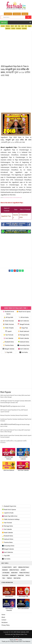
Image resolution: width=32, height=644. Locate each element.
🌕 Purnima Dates (8, 346)
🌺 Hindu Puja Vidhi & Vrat (10, 517)
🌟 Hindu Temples (8, 329)
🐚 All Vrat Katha (24, 318)
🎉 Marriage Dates (24, 336)
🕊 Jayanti (8, 332)
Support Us (8, 14)
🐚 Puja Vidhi (8, 353)
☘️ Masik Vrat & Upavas (9, 510)
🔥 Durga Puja (24, 329)
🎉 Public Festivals (8, 325)
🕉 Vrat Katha (24, 353)
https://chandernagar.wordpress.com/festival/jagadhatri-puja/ (12, 199)
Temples (9, 579)
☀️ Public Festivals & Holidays (11, 520)
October (13, 28)
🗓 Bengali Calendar (8, 350)
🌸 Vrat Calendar (8, 339)
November (19, 28)
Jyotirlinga (6, 573)
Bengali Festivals (24, 568)
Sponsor (25, 14)
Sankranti (13, 576)
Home (3, 616)
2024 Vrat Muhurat (9, 471)
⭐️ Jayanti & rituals (8, 514)
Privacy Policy (6, 626)
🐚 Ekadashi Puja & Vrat (9, 507)
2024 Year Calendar (23, 471)
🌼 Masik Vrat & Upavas (24, 313)
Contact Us (17, 14)
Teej (4, 579)
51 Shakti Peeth (7, 568)
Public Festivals (24, 573)
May (19, 26)
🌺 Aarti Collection (24, 322)
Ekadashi (5, 571)
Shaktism (21, 576)
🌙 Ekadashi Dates (8, 343)
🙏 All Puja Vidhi (8, 318)
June (22, 26)
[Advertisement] (16, 47)
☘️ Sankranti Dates (24, 343)
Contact (4, 621)
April (16, 26)
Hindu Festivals (14, 571)
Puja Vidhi (5, 576)
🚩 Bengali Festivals (24, 325)
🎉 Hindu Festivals (8, 322)
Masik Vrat (14, 573)
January (3, 26)
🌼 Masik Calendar (24, 339)
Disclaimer (5, 623)
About (3, 618)
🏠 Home (4, 22)
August (30, 26)
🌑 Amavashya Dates (24, 346)
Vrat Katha (17, 579)
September (8, 28)
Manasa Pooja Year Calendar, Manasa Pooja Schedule (14, 416)
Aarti (15, 568)
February (8, 26)
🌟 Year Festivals (8, 336)
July (26, 26)
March (12, 26)
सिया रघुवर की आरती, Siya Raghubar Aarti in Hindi (13, 407)
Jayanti (23, 571)
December (24, 28)
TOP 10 (27, 576)
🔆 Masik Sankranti (24, 332)
